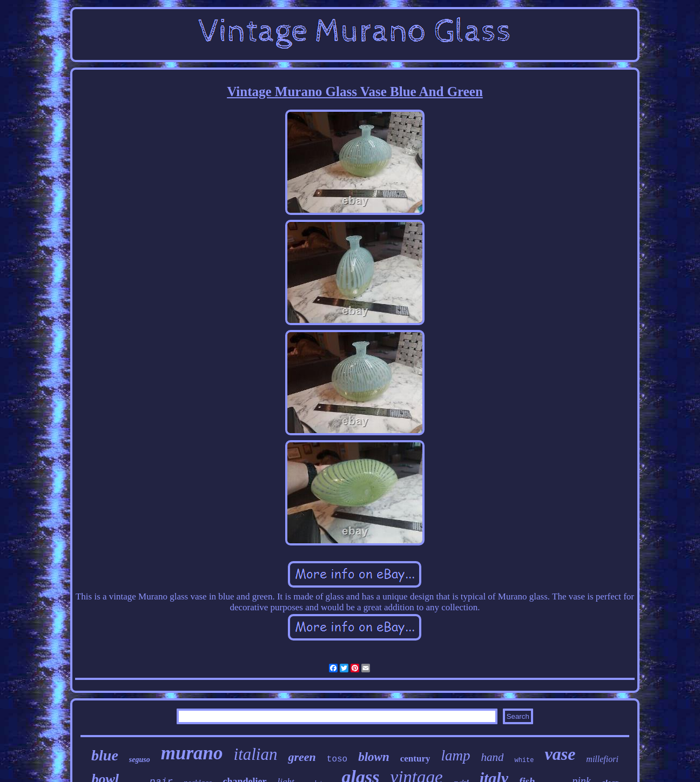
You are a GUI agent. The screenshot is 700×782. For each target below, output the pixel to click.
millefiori (602, 759)
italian (256, 754)
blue (105, 755)
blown (374, 757)
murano (192, 753)
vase (560, 754)
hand (492, 757)
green (302, 757)
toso (337, 759)
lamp (455, 756)
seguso (140, 760)
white (524, 760)
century (415, 759)
